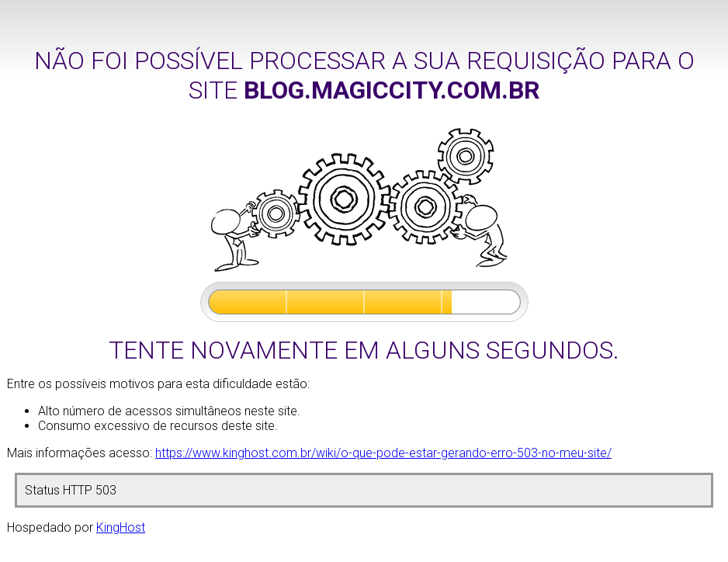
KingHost (121, 527)
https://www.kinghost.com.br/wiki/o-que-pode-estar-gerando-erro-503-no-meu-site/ (383, 453)
